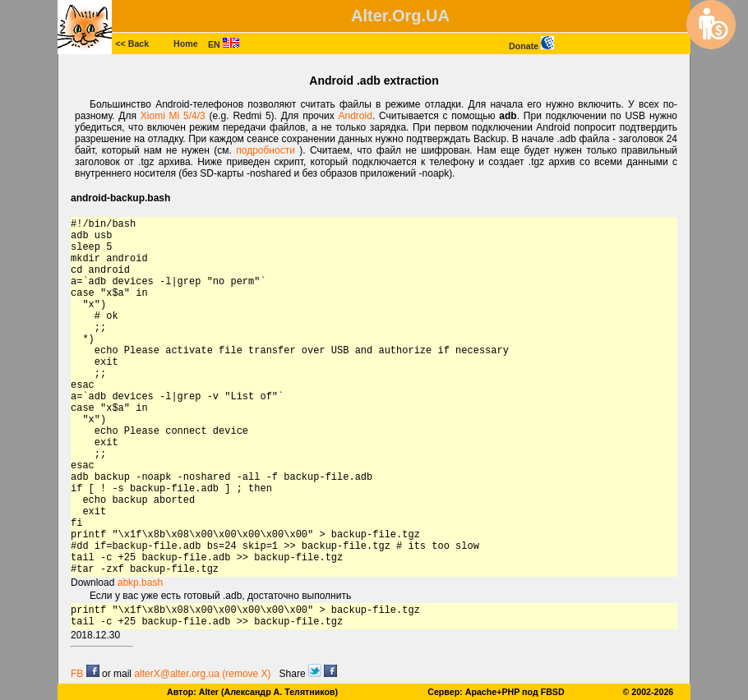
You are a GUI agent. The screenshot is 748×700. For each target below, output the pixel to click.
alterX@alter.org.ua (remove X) (202, 674)
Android (356, 116)
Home (186, 44)
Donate (531, 46)
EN (224, 44)
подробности (268, 150)
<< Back (132, 44)
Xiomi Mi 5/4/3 (175, 116)
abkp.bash (140, 583)
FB (85, 674)
